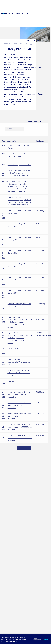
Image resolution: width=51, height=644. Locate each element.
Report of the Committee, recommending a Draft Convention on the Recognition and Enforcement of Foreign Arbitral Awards (20, 322)
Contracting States (33, 67)
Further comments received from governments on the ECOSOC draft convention (20, 395)
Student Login (32, 121)
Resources (30, 94)
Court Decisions (32, 40)
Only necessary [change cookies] (38, 639)
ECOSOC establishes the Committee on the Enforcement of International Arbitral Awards (20, 173)
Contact (41, 94)
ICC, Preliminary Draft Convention (19, 165)
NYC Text (30, 13)
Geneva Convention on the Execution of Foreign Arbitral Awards (18, 157)
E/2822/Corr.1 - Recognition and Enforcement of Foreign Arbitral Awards (19, 373)
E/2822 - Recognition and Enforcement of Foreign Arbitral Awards (19, 362)
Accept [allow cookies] (47, 639)
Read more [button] (17, 641)
